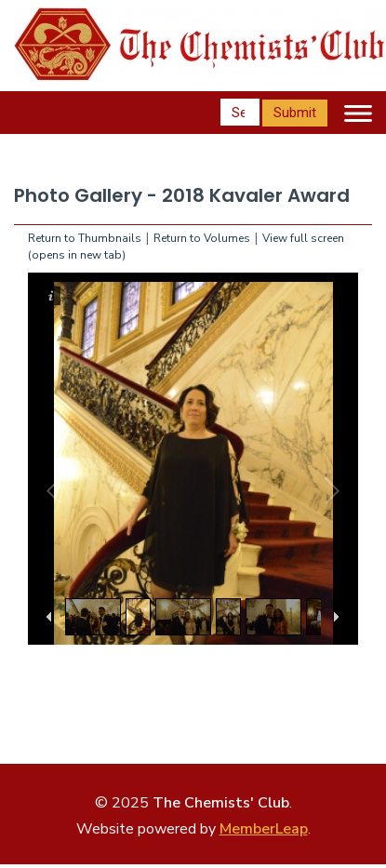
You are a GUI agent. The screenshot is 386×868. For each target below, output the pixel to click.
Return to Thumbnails (85, 238)
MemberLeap (264, 829)
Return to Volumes (202, 238)
